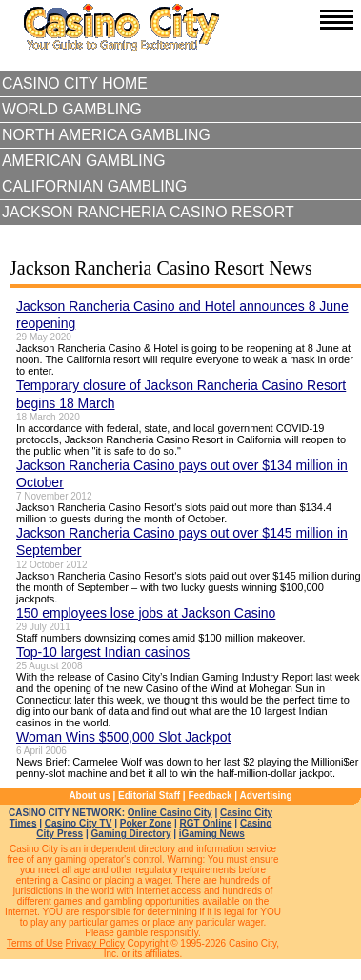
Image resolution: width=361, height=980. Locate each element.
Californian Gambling (94, 186)
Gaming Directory (131, 834)
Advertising (266, 796)
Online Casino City (170, 813)
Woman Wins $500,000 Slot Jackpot (123, 737)
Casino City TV (79, 823)
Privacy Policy (95, 943)
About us (89, 796)
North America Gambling (106, 135)
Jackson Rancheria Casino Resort (148, 212)
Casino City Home (75, 83)
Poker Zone (146, 823)
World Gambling (72, 109)
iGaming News (212, 834)
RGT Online (206, 823)
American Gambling (84, 161)
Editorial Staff (149, 796)
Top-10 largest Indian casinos (103, 652)
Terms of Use (35, 943)
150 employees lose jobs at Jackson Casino (146, 613)
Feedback (210, 796)
